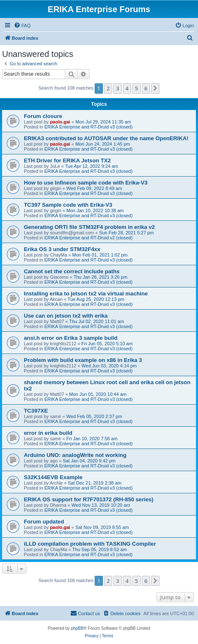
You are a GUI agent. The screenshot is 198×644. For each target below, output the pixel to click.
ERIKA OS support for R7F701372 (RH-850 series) (89, 499)
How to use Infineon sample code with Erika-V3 (86, 183)
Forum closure (43, 116)
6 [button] (146, 88)
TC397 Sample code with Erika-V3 (68, 205)
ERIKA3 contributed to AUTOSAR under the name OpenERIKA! (106, 138)
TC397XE (36, 411)
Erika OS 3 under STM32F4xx (62, 249)
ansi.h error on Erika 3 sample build (71, 338)
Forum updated (44, 522)
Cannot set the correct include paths (72, 271)
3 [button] (117, 88)
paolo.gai (60, 122)
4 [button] (127, 88)
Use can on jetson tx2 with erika (66, 316)
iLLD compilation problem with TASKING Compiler (90, 544)
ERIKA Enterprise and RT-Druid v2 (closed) (89, 238)
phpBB (77, 628)
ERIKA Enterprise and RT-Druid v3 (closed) (89, 127)
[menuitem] (22, 26)
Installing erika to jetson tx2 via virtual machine (86, 294)
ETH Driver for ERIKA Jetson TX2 (67, 160)
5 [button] (136, 88)
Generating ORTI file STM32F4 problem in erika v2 (89, 227)
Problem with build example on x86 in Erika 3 (83, 360)
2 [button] (108, 88)
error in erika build (48, 433)
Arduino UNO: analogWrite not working (75, 455)
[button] (155, 88)
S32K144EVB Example (53, 477)
